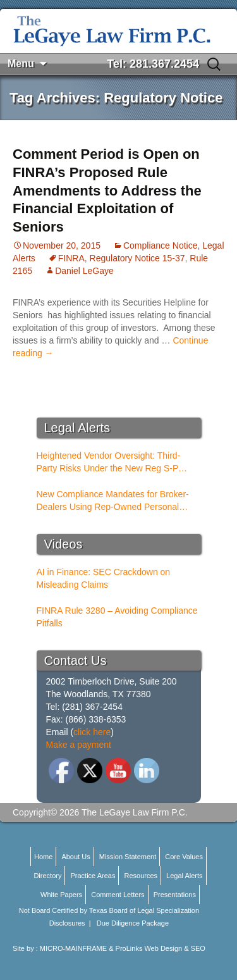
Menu (21, 64)
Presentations (175, 895)
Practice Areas (93, 876)
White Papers (61, 895)
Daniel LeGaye (84, 271)
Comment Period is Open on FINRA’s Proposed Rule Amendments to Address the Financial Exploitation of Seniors (107, 190)
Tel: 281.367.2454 (153, 64)
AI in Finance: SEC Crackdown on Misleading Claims (104, 578)
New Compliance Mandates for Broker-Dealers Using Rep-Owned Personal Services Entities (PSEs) (113, 501)
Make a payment (79, 745)
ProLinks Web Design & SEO (161, 948)
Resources (141, 876)
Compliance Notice (161, 245)
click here (92, 732)
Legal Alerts (184, 876)
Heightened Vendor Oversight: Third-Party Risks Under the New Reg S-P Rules (109, 462)
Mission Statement (128, 857)
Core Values (184, 857)
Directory (47, 876)
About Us (76, 857)
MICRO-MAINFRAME (73, 948)
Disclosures (67, 923)
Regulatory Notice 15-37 (137, 258)
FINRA (71, 258)
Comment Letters (118, 895)
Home (43, 857)
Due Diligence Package (133, 923)
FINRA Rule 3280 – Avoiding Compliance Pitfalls (117, 617)
